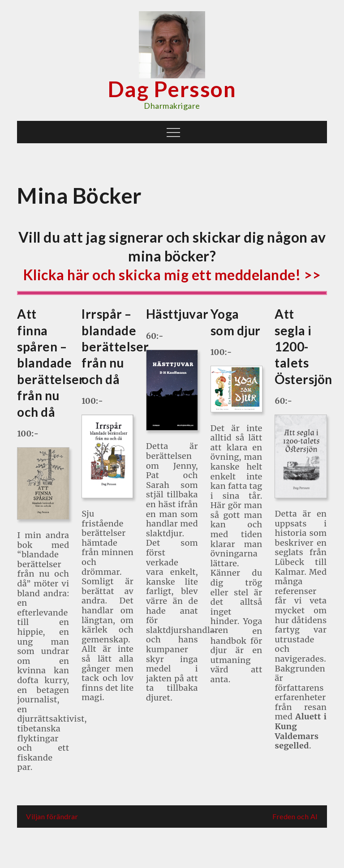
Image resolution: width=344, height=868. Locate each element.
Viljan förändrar (52, 816)
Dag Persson (172, 89)
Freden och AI (295, 816)
